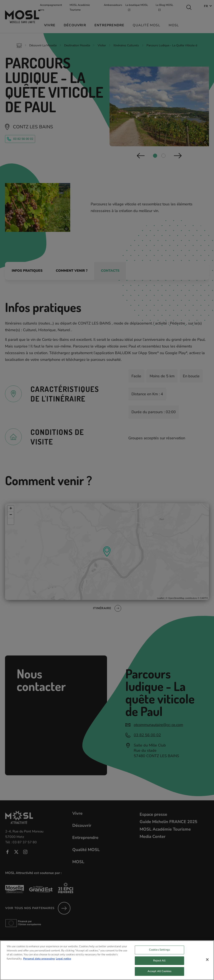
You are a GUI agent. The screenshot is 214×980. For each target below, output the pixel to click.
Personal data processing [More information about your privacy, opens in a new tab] (39, 963)
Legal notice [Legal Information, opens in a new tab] (63, 963)
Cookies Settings (159, 954)
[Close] (207, 964)
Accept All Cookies (159, 975)
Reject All (159, 965)
